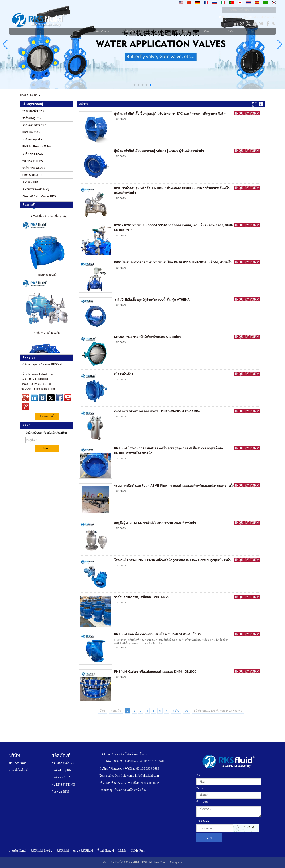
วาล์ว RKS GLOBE (34, 168)
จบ (186, 711)
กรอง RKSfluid (83, 851)
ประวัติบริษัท (17, 763)
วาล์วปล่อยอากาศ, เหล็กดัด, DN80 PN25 (141, 597)
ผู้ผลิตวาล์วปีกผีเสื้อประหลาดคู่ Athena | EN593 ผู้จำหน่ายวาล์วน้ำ (159, 151)
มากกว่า (121, 119)
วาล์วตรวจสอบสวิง (47, 277)
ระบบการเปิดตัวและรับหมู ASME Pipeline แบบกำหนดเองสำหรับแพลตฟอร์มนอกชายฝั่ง (174, 486)
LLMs (122, 851)
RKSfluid (63, 851)
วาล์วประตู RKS (32, 118)
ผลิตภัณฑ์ (61, 755)
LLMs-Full (137, 851)
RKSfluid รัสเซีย (42, 851)
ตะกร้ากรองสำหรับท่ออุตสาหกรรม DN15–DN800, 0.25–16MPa (157, 411)
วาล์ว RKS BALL (33, 154)
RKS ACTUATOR (33, 175)
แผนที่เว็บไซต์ (18, 770)
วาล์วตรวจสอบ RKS (34, 125)
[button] (134, 85)
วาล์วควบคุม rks (32, 139)
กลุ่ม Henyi (19, 851)
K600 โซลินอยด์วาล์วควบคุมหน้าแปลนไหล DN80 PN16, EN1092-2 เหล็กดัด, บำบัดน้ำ (173, 262)
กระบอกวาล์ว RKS (33, 111)
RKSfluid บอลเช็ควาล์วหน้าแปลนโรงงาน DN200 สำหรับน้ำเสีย (158, 634)
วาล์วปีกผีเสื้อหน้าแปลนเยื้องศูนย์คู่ (47, 219)
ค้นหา (34, 95)
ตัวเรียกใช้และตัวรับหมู (36, 189)
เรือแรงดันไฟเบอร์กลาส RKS (39, 196)
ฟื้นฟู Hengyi (106, 851)
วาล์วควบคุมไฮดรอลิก (47, 335)
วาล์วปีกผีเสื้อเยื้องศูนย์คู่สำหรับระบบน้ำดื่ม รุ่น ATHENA (152, 300)
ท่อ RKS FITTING (33, 161)
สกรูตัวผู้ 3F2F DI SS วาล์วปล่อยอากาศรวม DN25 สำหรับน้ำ (155, 523)
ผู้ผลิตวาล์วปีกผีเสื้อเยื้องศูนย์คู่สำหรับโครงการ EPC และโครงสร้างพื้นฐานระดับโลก (171, 114)
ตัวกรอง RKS (30, 182)
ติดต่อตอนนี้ (47, 416)
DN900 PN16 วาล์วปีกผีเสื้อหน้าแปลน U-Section (147, 337)
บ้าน (23, 95)
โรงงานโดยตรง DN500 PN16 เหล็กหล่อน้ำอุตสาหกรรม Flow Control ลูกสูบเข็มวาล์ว (172, 560)
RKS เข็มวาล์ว (31, 132)
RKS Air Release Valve (37, 147)
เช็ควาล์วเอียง (123, 374)
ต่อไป (176, 711)
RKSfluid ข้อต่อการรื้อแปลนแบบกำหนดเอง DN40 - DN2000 (155, 672)
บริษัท (14, 755)
